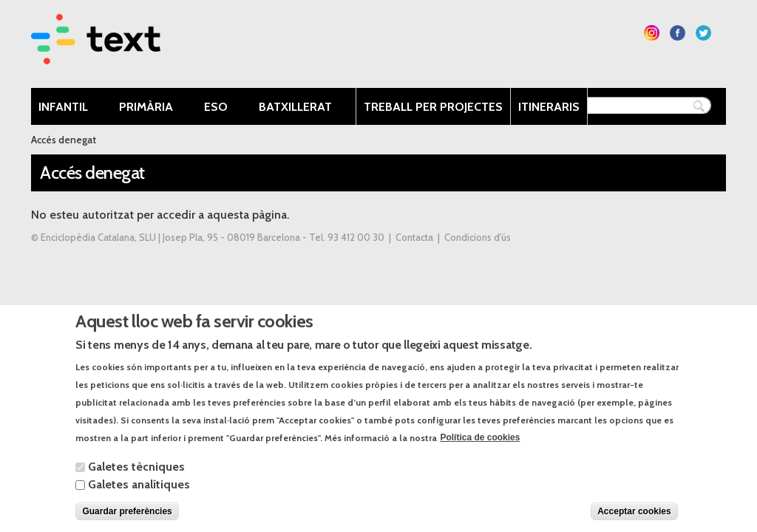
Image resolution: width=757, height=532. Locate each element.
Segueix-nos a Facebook (678, 33)
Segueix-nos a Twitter (703, 33)
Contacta (414, 238)
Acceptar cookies (634, 519)
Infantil (67, 108)
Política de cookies (480, 445)
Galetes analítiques (139, 492)
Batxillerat (299, 108)
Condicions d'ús (478, 238)
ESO (220, 108)
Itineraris (549, 107)
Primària (150, 108)
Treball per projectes (433, 107)
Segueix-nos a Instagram (652, 33)
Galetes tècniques (136, 474)
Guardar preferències (127, 519)
